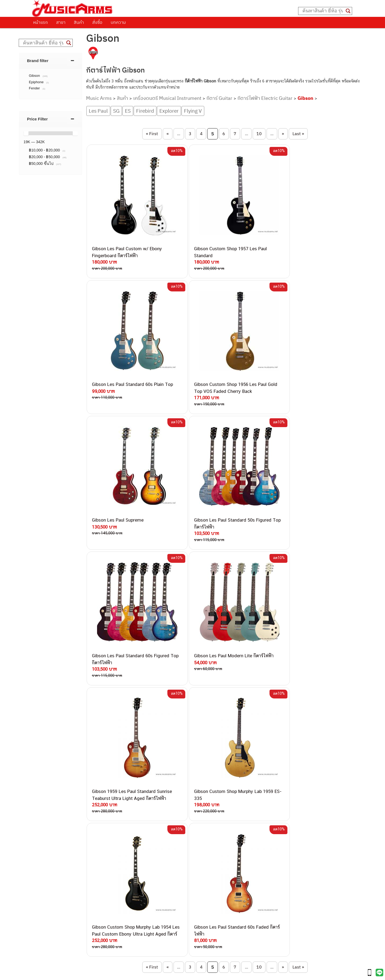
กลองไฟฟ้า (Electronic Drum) (277, 843)
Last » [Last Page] (298, 134)
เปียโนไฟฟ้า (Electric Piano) (276, 831)
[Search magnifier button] (348, 11)
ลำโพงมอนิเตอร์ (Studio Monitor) (280, 855)
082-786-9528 (192, 875)
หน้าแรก (41, 22)
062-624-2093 (209, 819)
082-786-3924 (190, 869)
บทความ (118, 22)
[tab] (51, 61)
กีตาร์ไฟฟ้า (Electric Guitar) (275, 812)
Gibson (305, 98)
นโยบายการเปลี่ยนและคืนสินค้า (66, 824)
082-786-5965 (217, 899)
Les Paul (98, 111)
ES (128, 111)
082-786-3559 (206, 825)
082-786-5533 (204, 838)
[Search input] (323, 11)
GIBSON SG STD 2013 (181, 783)
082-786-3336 (202, 857)
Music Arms (99, 98)
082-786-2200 (218, 863)
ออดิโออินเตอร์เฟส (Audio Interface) (283, 848)
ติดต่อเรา (45, 817)
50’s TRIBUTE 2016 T (97, 762)
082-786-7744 (214, 850)
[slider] (26, 133)
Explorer (169, 111)
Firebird (145, 111)
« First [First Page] (152, 134)
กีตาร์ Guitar (219, 98)
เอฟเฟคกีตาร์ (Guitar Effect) (276, 836)
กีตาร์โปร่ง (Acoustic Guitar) (276, 818)
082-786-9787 (205, 881)
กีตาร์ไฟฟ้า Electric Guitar (265, 98)
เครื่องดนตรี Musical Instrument (167, 98)
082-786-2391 (216, 905)
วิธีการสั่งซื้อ (48, 810)
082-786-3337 (205, 832)
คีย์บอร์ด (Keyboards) (270, 824)
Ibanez (258, 873)
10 (259, 134)
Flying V (193, 111)
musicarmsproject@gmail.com (182, 967)
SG (116, 111)
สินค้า (79, 22)
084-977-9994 (205, 844)
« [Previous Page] (168, 134)
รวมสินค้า (46, 830)
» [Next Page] (283, 134)
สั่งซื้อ (97, 22)
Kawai (257, 879)
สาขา (61, 22)
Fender (258, 861)
